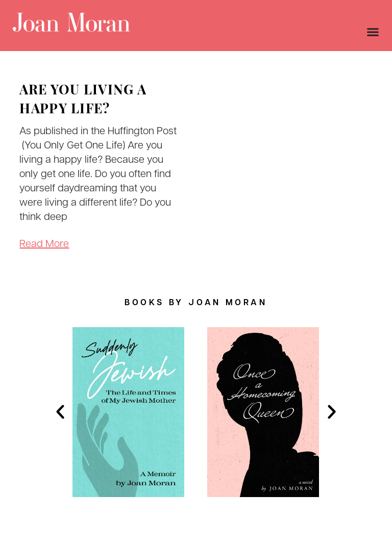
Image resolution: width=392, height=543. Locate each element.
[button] (60, 412)
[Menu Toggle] (373, 32)
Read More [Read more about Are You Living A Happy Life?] (44, 244)
